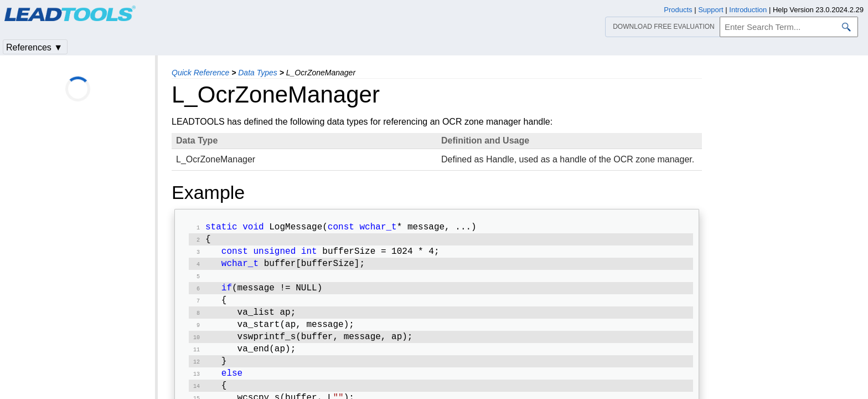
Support (711, 10)
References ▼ (34, 47)
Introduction (748, 10)
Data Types (258, 73)
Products (678, 10)
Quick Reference (200, 73)
